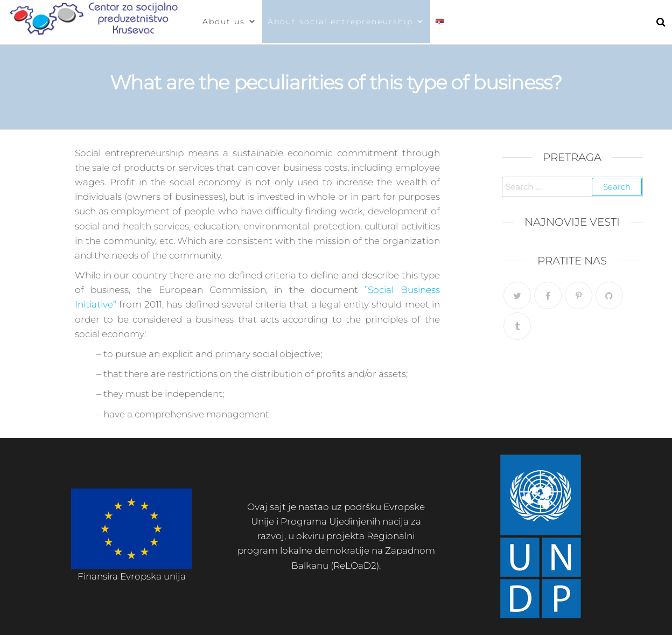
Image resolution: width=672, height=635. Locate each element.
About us (230, 22)
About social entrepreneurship (346, 22)
